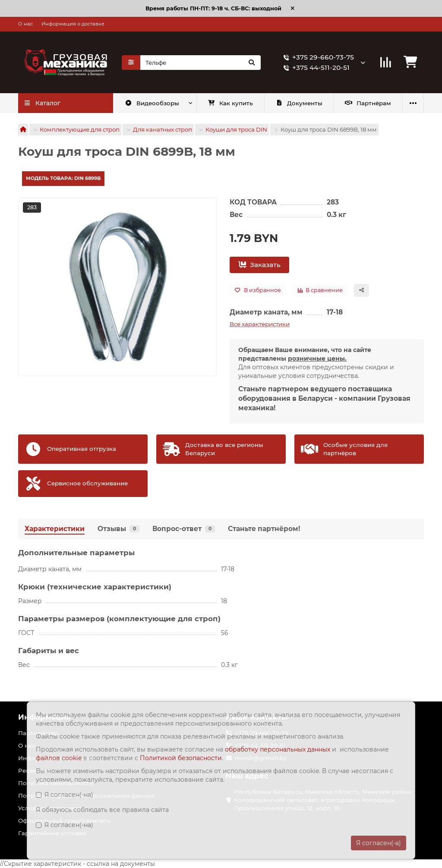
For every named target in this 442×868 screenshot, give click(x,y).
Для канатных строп (163, 129)
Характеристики (55, 529)
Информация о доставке (73, 24)
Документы (299, 103)
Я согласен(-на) (65, 795)
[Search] (200, 63)
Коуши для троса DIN (236, 129)
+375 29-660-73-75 (317, 57)
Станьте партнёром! (264, 529)
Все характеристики (260, 324)
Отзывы (118, 529)
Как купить (230, 103)
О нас (25, 24)
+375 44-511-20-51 (315, 68)
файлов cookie (60, 758)
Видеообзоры (152, 103)
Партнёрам (368, 103)
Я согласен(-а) (379, 843)
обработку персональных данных (278, 749)
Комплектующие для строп (80, 129)
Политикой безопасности (181, 758)
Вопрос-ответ (184, 529)
